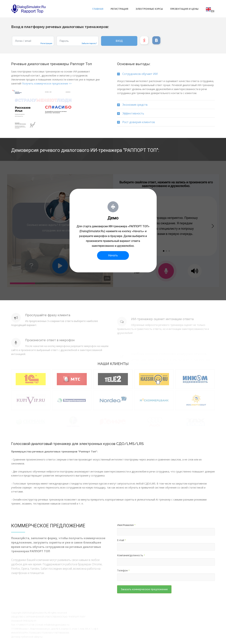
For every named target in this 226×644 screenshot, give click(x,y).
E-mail (122, 540)
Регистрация (119, 9)
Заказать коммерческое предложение (144, 589)
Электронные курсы (149, 9)
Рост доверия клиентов (136, 123)
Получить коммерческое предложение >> (47, 84)
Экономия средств (132, 106)
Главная (98, 9)
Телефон (123, 570)
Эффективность (131, 115)
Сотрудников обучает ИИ (137, 75)
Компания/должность (131, 555)
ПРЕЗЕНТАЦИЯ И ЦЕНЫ (184, 9)
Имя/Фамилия (126, 525)
